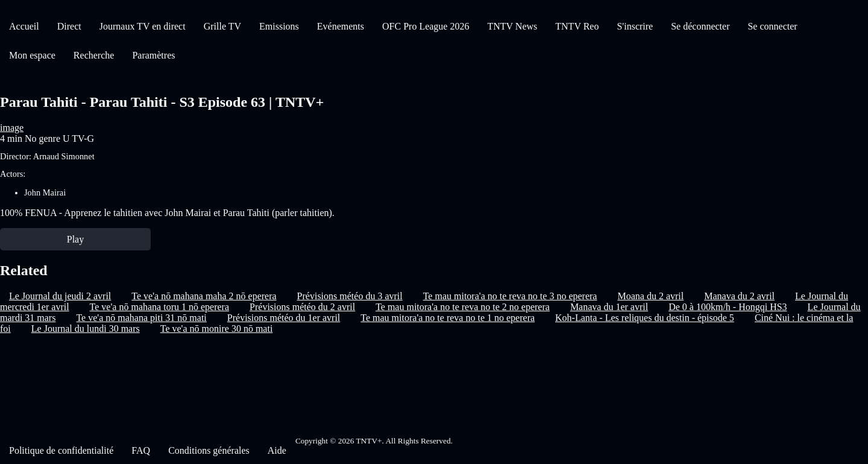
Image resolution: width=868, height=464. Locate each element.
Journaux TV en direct (143, 26)
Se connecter (772, 26)
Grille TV (222, 26)
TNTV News (512, 26)
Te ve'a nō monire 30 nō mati (217, 329)
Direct (69, 26)
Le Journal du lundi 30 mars (86, 329)
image (12, 128)
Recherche (94, 55)
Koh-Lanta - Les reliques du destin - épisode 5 (645, 318)
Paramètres (153, 55)
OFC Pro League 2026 (426, 26)
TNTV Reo (577, 26)
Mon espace (32, 55)
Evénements (341, 26)
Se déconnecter (700, 26)
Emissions (279, 26)
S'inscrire (635, 26)
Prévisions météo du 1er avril (284, 318)
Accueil (24, 26)
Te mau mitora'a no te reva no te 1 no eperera (448, 318)
